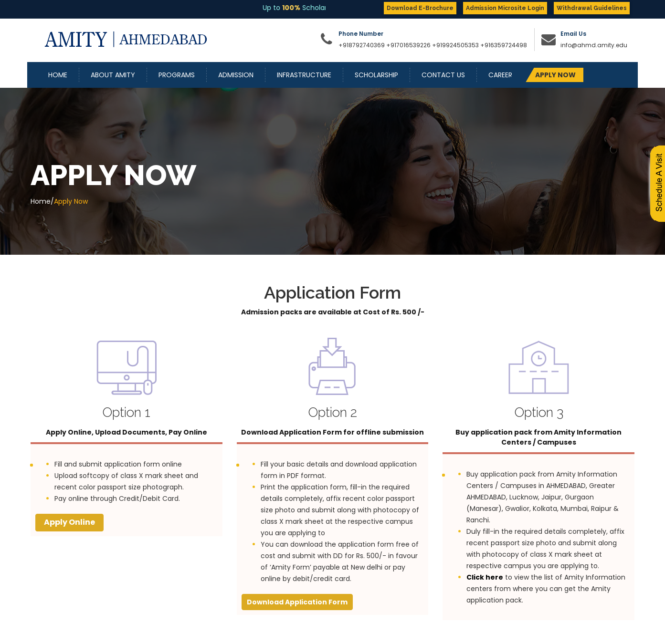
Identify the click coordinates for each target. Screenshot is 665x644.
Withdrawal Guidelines (592, 8)
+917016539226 (408, 45)
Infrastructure (304, 75)
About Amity (113, 75)
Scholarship (376, 75)
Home (58, 75)
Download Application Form (297, 602)
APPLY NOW (555, 75)
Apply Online (69, 522)
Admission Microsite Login (505, 8)
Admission (236, 75)
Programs (177, 75)
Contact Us (443, 75)
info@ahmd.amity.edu (594, 45)
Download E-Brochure (420, 8)
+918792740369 (362, 45)
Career (500, 75)
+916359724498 (504, 45)
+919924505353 (456, 45)
